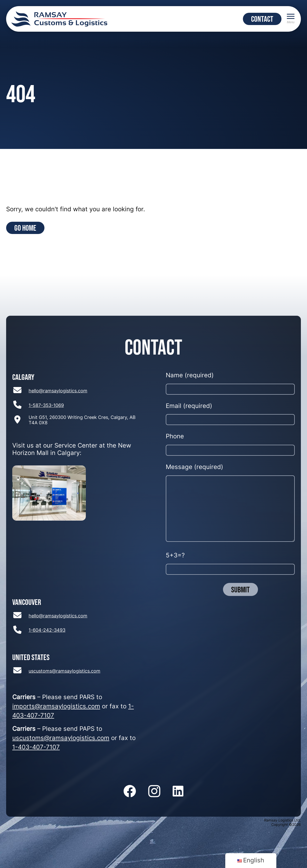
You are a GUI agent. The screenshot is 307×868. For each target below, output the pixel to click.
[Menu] (291, 19)
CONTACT (262, 19)
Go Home (25, 228)
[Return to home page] (59, 19)
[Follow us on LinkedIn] (178, 792)
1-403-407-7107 (36, 748)
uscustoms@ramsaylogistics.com (64, 671)
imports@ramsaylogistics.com (56, 707)
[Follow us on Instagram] (154, 792)
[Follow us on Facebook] (130, 792)
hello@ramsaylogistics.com (58, 391)
